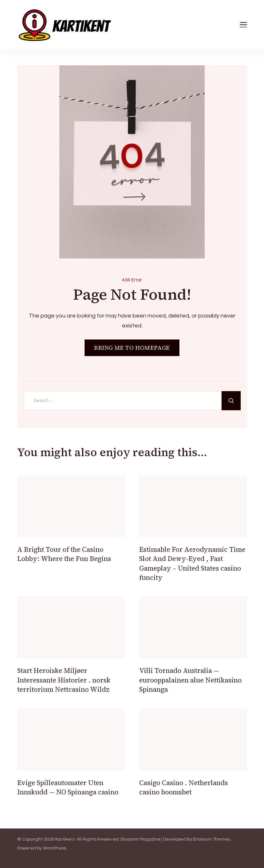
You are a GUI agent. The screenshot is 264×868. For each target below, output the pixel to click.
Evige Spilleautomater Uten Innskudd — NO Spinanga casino (68, 787)
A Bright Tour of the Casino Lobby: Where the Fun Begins (64, 554)
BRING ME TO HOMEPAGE (132, 348)
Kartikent (65, 839)
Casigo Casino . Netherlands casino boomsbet (184, 787)
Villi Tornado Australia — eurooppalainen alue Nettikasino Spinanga (190, 680)
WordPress (55, 848)
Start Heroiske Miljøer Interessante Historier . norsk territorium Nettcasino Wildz (64, 680)
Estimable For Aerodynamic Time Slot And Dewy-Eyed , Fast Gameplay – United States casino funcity (192, 563)
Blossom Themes (212, 839)
